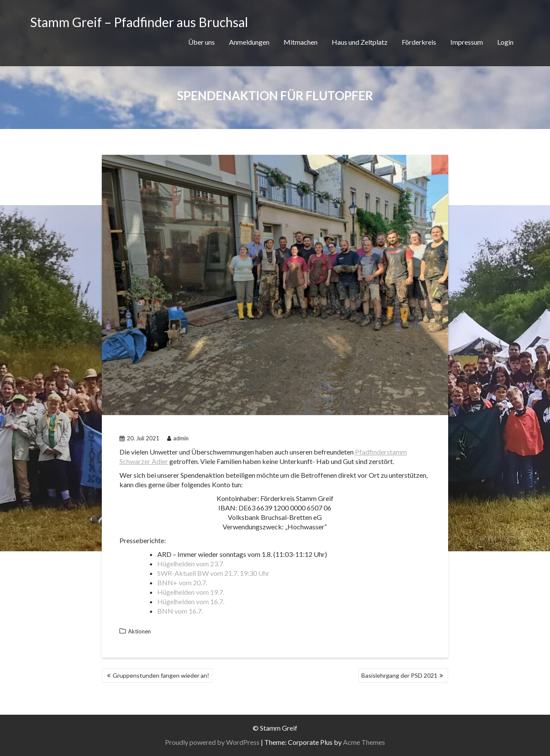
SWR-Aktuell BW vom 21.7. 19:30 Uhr (213, 573)
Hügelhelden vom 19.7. (191, 592)
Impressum (467, 42)
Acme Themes (364, 742)
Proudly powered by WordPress (212, 742)
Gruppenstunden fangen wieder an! (161, 675)
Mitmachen (301, 42)
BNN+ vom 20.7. (182, 582)
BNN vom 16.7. (180, 611)
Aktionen (139, 631)
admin (178, 438)
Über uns (202, 42)
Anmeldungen (249, 42)
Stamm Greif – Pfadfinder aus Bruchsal (139, 22)
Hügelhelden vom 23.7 (190, 564)
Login (505, 42)
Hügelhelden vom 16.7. (191, 601)
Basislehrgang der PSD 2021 (399, 675)
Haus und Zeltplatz (360, 42)
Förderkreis (419, 42)
